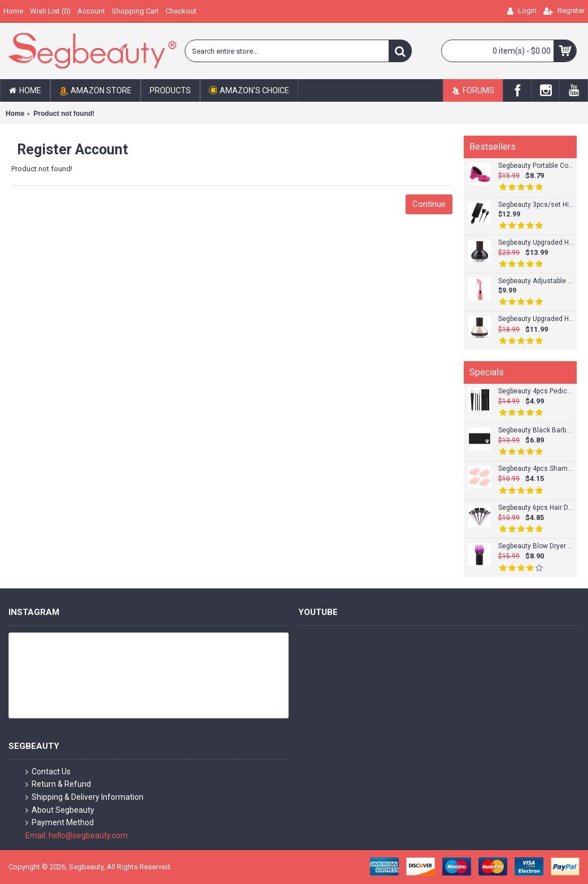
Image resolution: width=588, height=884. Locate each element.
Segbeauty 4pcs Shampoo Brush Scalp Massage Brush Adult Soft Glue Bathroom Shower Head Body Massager (536, 469)
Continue (429, 204)
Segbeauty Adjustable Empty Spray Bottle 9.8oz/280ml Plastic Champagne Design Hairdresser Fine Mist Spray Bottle (536, 281)
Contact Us (48, 772)
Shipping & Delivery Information (84, 797)
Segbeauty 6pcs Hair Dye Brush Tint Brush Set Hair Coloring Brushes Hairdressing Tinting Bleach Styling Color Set (536, 508)
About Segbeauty (60, 810)
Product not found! (64, 114)
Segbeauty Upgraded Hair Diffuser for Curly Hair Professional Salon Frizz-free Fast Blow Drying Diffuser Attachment (536, 243)
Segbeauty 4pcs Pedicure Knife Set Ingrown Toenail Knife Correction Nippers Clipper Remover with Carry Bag (536, 391)
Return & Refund (58, 784)
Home (15, 114)
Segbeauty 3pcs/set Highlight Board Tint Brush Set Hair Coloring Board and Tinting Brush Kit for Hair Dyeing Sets (536, 205)
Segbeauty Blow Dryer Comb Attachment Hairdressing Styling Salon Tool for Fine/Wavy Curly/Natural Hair (536, 546)
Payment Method (60, 823)
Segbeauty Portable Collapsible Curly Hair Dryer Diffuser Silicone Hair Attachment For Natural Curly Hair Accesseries (536, 166)
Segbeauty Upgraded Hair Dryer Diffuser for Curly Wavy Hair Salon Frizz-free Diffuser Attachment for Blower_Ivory (536, 319)
